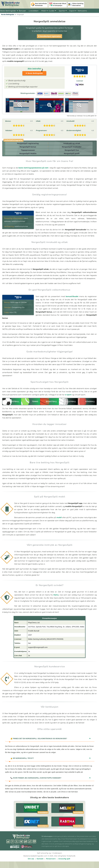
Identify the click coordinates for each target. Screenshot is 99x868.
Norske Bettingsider (8, 15)
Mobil (44, 11)
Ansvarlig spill (64, 862)
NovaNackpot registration (49, 36)
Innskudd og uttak (71, 144)
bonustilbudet (72, 300)
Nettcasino (82, 11)
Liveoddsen (34, 11)
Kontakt (40, 862)
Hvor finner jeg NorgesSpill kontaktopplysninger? (36, 781)
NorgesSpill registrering (27, 144)
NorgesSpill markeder (71, 148)
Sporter (63, 11)
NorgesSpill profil (71, 157)
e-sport (68, 398)
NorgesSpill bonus (27, 148)
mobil (59, 521)
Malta (56, 598)
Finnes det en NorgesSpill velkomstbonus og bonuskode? (39, 742)
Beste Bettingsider (8, 11)
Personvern (51, 862)
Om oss (31, 862)
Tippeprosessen (27, 152)
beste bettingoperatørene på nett (33, 171)
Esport (72, 11)
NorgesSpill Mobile (27, 157)
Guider (52, 11)
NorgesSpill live (71, 152)
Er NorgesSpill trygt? (22, 762)
